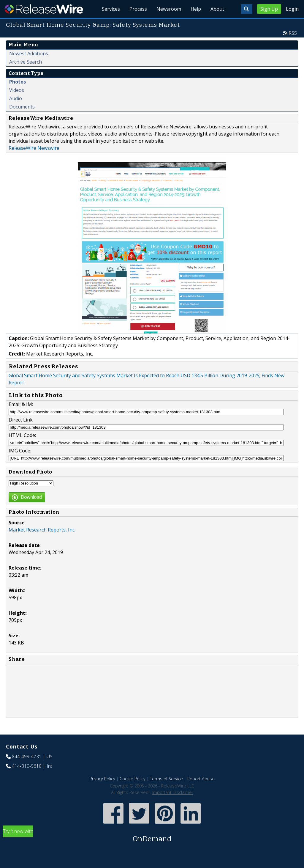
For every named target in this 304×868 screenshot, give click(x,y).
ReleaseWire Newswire (34, 148)
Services (111, 9)
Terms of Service (166, 779)
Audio (16, 98)
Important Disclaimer (173, 792)
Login (292, 9)
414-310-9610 (27, 766)
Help (196, 9)
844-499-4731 (27, 757)
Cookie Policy (133, 779)
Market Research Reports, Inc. (42, 530)
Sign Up (269, 9)
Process (138, 9)
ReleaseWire (44, 9)
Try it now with (152, 836)
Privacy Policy (102, 779)
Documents (22, 107)
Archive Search (26, 62)
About (217, 9)
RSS (293, 33)
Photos (18, 82)
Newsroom (169, 9)
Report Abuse (201, 779)
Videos (17, 90)
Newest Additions (29, 54)
